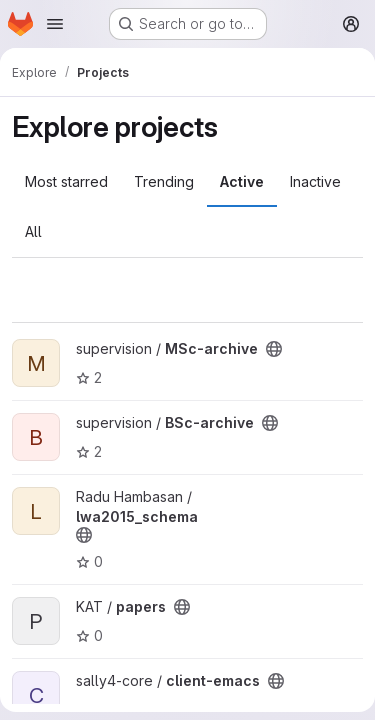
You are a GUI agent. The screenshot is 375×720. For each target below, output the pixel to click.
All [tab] (33, 231)
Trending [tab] (164, 181)
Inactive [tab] (315, 181)
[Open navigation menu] (55, 24)
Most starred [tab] (66, 181)
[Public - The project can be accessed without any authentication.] (274, 349)
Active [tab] (242, 181)
